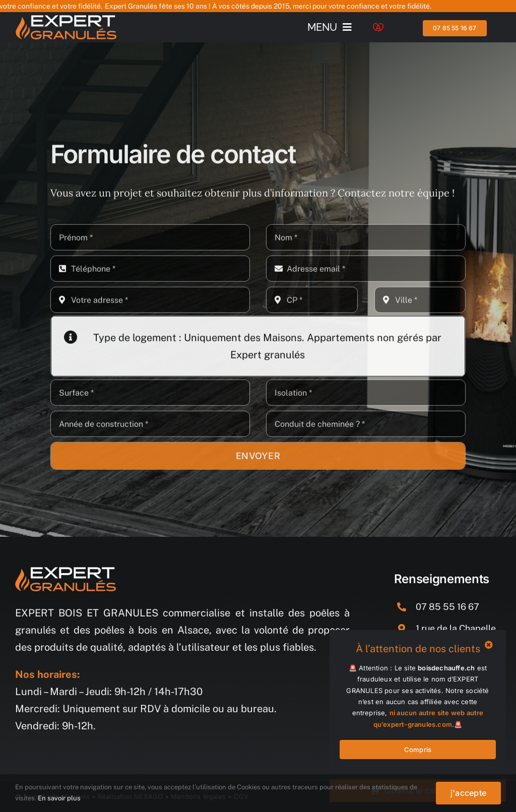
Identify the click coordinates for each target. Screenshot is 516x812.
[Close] (489, 645)
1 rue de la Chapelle (456, 628)
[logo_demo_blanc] (66, 20)
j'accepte (468, 793)
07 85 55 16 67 (447, 607)
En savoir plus (59, 798)
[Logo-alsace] (378, 28)
